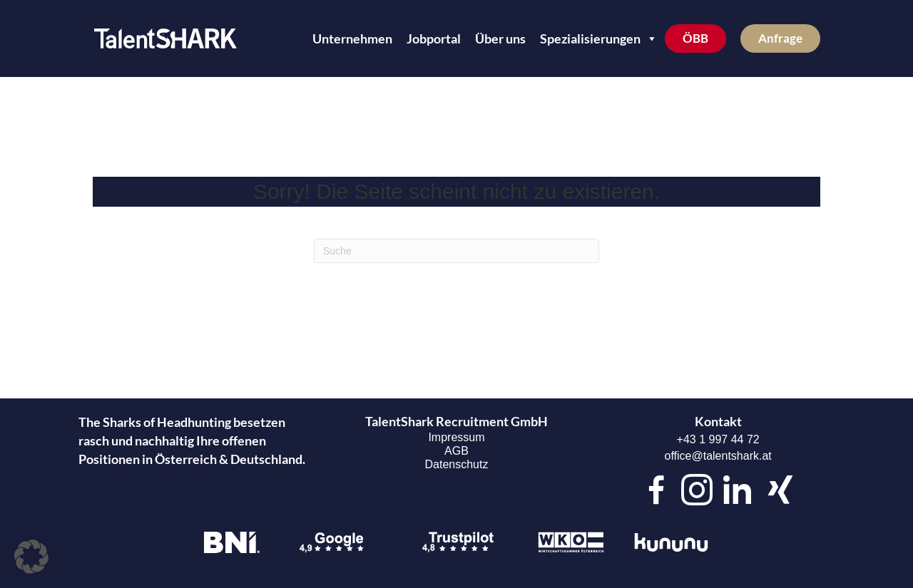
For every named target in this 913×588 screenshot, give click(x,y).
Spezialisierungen (599, 38)
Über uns (500, 38)
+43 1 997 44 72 (718, 439)
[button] (31, 557)
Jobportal (434, 38)
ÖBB (695, 38)
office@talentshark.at (718, 456)
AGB (456, 451)
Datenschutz (457, 464)
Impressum (456, 437)
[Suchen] (456, 251)
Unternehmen (352, 38)
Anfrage (780, 38)
